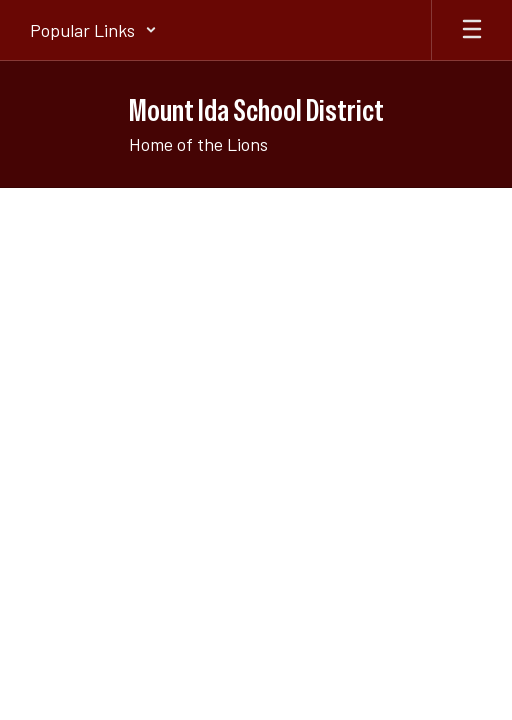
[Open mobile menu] (472, 30)
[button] (93, 30)
